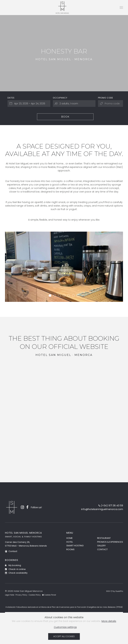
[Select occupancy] (74, 104)
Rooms (70, 549)
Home (69, 538)
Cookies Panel (49, 595)
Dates (11, 98)
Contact (11, 551)
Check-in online (15, 569)
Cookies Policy (35, 595)
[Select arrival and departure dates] (29, 104)
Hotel (70, 542)
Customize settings (65, 627)
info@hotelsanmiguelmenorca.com (102, 509)
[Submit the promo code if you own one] (110, 104)
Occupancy (60, 98)
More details (109, 621)
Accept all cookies (64, 636)
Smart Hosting (75, 546)
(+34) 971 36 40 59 (111, 506)
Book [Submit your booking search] (65, 117)
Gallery (101, 546)
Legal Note (10, 595)
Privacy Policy (21, 595)
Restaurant (104, 538)
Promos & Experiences (110, 542)
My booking (13, 565)
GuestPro (119, 591)
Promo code (105, 98)
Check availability (16, 573)
